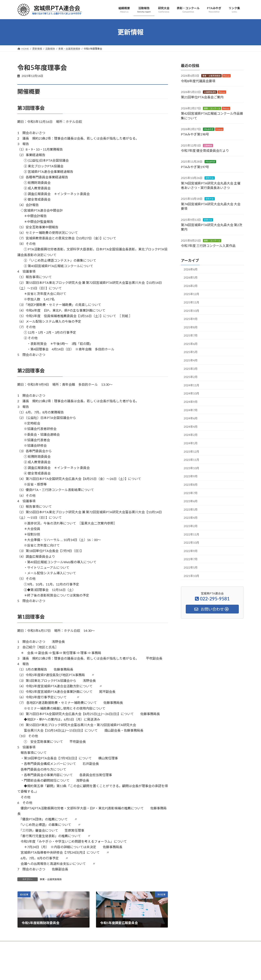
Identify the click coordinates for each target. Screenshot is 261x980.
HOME (25, 945)
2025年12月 (191, 294)
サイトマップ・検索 (171, 945)
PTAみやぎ (209, 129)
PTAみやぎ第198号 (195, 134)
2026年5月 (191, 277)
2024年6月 (191, 418)
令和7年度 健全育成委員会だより (205, 151)
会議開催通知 (210, 92)
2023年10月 (191, 468)
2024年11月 (191, 385)
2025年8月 (191, 327)
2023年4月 (191, 518)
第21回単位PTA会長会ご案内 (202, 97)
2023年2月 (191, 526)
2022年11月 (191, 534)
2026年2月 (191, 286)
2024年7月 (191, 410)
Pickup (226, 76)
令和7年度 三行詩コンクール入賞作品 (208, 246)
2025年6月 (191, 344)
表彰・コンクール (212, 108)
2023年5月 (191, 509)
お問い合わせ (197, 945)
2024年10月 (191, 393)
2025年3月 (191, 368)
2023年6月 (191, 501)
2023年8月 (191, 485)
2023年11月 (191, 460)
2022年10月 (191, 543)
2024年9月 (191, 402)
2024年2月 (191, 435)
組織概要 (42, 945)
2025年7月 (191, 335)
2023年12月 (191, 451)
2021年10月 (191, 576)
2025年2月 (191, 377)
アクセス (217, 945)
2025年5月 (191, 352)
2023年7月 (191, 493)
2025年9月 (191, 319)
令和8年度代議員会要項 (198, 81)
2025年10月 (191, 311)
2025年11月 (191, 302)
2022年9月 (191, 551)
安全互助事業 (144, 945)
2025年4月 (191, 360)
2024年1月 (191, 443)
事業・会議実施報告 (51, 879)
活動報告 (208, 145)
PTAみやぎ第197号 (195, 167)
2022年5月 (191, 567)
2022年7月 (191, 559)
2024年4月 (191, 426)
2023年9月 (191, 476)
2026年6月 (191, 269)
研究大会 (210, 178)
